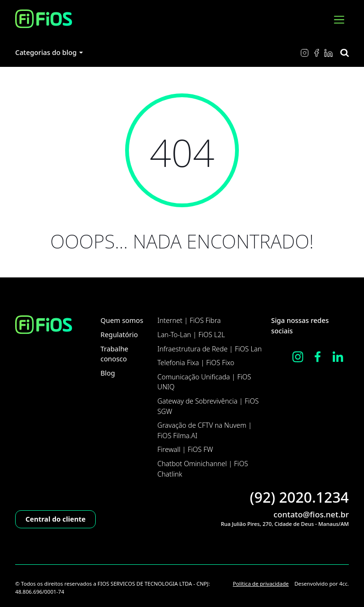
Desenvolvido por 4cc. (322, 584)
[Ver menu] (339, 20)
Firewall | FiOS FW (185, 449)
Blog (108, 373)
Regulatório (119, 335)
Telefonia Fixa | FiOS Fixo (196, 363)
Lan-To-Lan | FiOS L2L (191, 335)
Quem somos (122, 320)
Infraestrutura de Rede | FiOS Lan (209, 349)
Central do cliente (56, 519)
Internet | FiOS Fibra (189, 320)
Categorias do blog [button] (46, 52)
